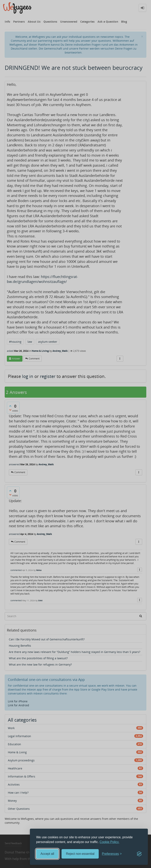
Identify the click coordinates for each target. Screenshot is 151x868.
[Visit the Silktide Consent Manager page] (139, 854)
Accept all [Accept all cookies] (47, 854)
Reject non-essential (80, 854)
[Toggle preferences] (112, 854)
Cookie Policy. (110, 842)
